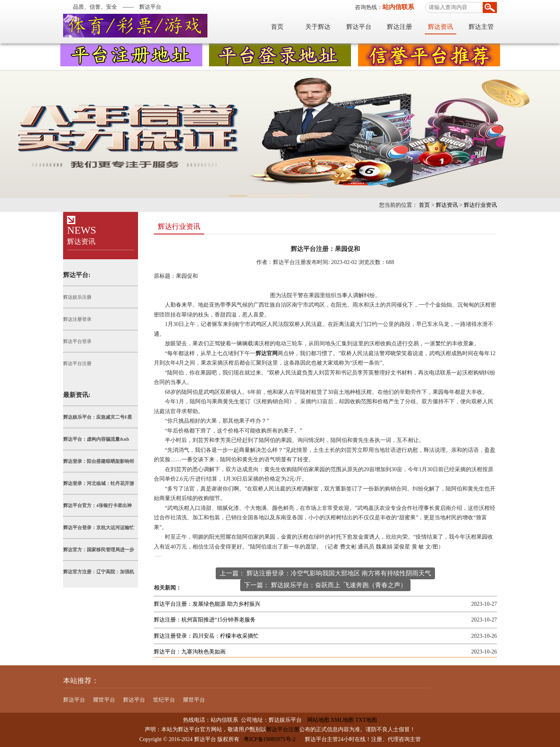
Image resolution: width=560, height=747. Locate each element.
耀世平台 (104, 700)
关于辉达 (318, 27)
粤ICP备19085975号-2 (270, 739)
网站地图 (315, 720)
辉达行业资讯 (480, 205)
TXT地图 (366, 720)
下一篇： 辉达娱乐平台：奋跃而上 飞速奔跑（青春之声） (325, 585)
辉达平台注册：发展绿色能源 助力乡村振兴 (207, 604)
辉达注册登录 (77, 319)
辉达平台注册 (77, 363)
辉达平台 (359, 27)
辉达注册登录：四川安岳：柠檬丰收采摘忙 (206, 636)
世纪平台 (164, 700)
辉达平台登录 (77, 341)
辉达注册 (399, 27)
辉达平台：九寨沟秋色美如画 (190, 652)
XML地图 (342, 720)
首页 (277, 27)
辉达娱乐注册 (77, 297)
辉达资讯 (441, 27)
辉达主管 (481, 27)
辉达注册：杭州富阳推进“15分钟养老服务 (205, 620)
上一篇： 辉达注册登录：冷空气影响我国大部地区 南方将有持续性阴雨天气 (325, 573)
